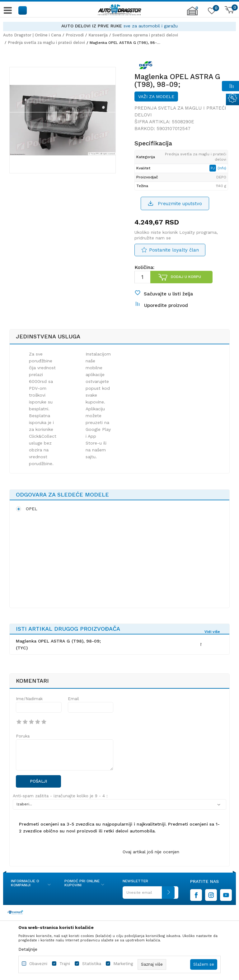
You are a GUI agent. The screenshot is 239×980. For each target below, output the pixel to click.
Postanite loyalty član (174, 250)
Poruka (23, 736)
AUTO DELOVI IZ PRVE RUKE (92, 26)
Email (73, 699)
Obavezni (38, 964)
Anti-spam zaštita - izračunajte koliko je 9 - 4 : (60, 796)
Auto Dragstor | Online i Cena (32, 35)
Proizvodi (75, 35)
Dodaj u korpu (186, 277)
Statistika (92, 964)
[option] (119, 26)
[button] (23, 10)
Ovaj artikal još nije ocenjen (151, 852)
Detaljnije (28, 949)
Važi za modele (156, 97)
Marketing (123, 964)
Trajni (65, 964)
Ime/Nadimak (29, 699)
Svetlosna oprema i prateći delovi (145, 35)
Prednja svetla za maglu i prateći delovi (46, 42)
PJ (213, 168)
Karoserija (98, 35)
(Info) (222, 168)
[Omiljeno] (211, 12)
